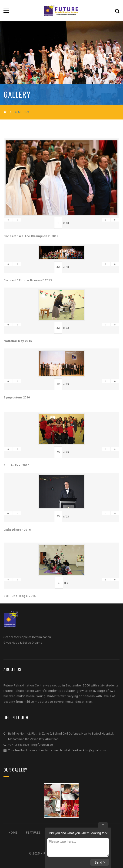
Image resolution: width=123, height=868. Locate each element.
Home (13, 833)
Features (33, 833)
